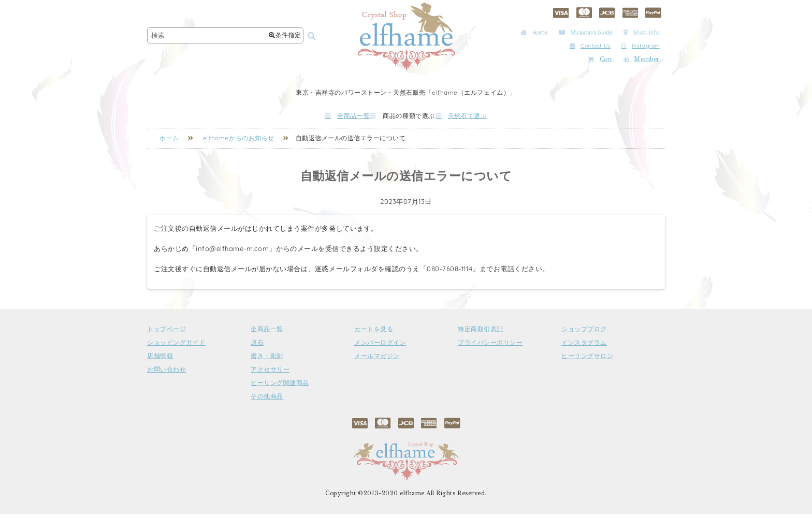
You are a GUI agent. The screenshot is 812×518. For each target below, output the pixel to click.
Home (534, 32)
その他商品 (267, 401)
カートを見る (374, 333)
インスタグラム (584, 347)
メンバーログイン (380, 347)
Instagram (641, 46)
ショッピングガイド (176, 347)
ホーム (169, 142)
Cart (600, 59)
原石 (257, 347)
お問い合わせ (166, 374)
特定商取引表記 (481, 333)
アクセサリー (270, 374)
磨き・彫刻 (267, 360)
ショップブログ (584, 333)
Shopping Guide (586, 32)
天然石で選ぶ (491, 118)
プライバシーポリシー (490, 347)
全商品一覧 (317, 118)
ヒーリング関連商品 (280, 387)
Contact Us (590, 46)
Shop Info (642, 32)
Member (642, 59)
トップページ (166, 333)
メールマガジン (377, 360)
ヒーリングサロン (587, 360)
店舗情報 (160, 360)
